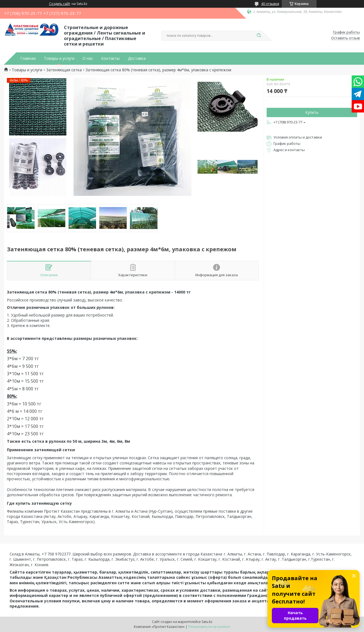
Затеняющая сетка (64, 70)
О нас (88, 58)
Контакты (110, 58)
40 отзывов (270, 4)
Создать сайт (60, 4)
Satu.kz (207, 622)
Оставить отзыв (345, 38)
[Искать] (259, 36)
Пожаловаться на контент (209, 627)
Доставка (137, 58)
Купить (312, 112)
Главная (28, 58)
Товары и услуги (59, 58)
